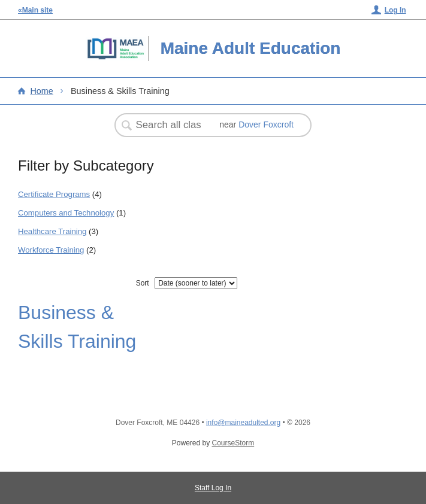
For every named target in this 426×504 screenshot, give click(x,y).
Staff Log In (213, 488)
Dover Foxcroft (266, 125)
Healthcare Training (52, 231)
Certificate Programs (54, 194)
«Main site (35, 10)
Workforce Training (51, 250)
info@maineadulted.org (243, 423)
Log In (395, 10)
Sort (143, 283)
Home (41, 91)
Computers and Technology (66, 213)
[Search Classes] (170, 125)
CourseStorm (233, 443)
